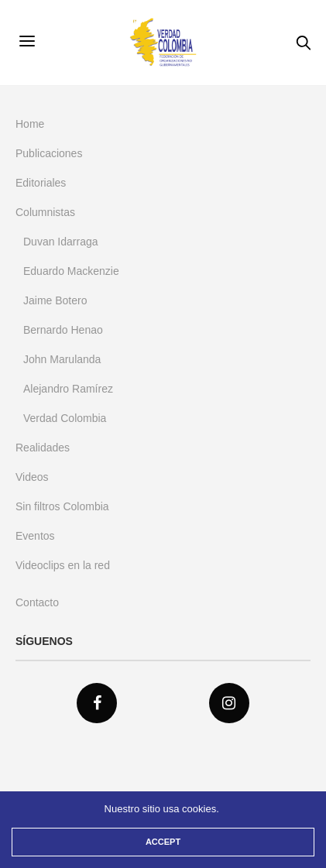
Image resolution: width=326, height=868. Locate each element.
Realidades (43, 448)
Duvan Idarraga (61, 242)
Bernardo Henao (63, 330)
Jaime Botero (55, 300)
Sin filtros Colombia (62, 506)
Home (30, 124)
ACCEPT (163, 842)
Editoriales (41, 183)
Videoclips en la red (63, 565)
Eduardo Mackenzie (71, 271)
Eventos (35, 536)
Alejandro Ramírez (68, 389)
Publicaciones (49, 153)
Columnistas (45, 212)
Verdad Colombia (65, 418)
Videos (32, 477)
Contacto (37, 602)
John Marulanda (62, 359)
